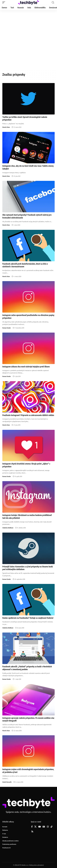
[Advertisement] (28, 40)
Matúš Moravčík (7, 782)
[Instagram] (48, 827)
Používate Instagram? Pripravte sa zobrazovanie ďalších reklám (28, 415)
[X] (35, 827)
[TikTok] (52, 827)
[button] (4, 2)
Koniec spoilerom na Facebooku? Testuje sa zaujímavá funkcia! (28, 618)
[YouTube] (40, 827)
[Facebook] (32, 827)
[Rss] (32, 832)
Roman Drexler (7, 328)
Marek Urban (6, 127)
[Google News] (44, 827)
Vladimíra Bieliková (8, 528)
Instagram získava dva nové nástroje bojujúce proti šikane (26, 367)
